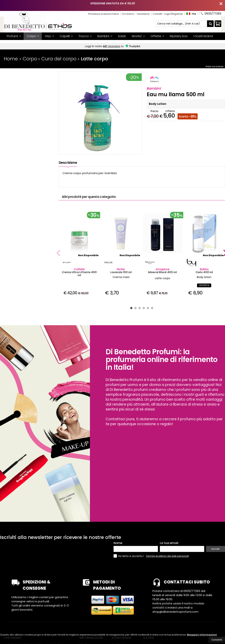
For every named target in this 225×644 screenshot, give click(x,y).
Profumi (14, 36)
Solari (122, 36)
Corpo (33, 36)
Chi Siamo (128, 14)
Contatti (157, 14)
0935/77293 (211, 13)
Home (11, 59)
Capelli (66, 36)
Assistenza (143, 14)
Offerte (157, 36)
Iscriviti (215, 549)
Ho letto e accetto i (129, 556)
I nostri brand (203, 36)
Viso (49, 36)
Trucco (85, 36)
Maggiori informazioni (202, 635)
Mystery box (179, 36)
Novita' (138, 36)
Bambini (105, 36)
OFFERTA (204, 285)
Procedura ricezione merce (104, 14)
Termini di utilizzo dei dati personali (167, 556)
